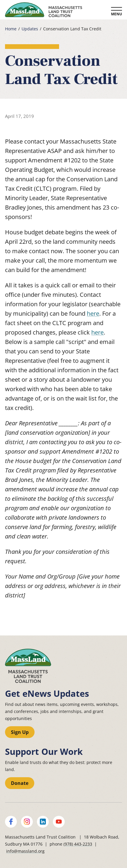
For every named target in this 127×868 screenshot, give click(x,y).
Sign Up (20, 732)
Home (11, 29)
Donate (20, 783)
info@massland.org (25, 851)
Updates (30, 29)
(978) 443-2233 (78, 844)
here (93, 313)
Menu (117, 14)
